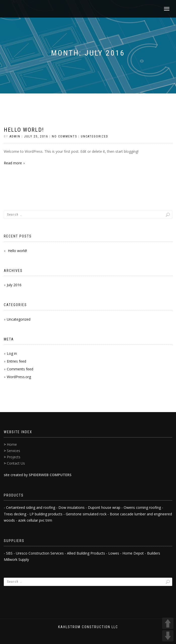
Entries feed (16, 361)
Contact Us (16, 463)
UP (168, 623)
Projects (14, 457)
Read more (13, 163)
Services (13, 451)
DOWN (168, 636)
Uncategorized (95, 136)
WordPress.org (19, 377)
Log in (12, 353)
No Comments (64, 136)
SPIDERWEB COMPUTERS (50, 475)
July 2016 (14, 285)
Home (12, 444)
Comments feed (20, 369)
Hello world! (24, 130)
